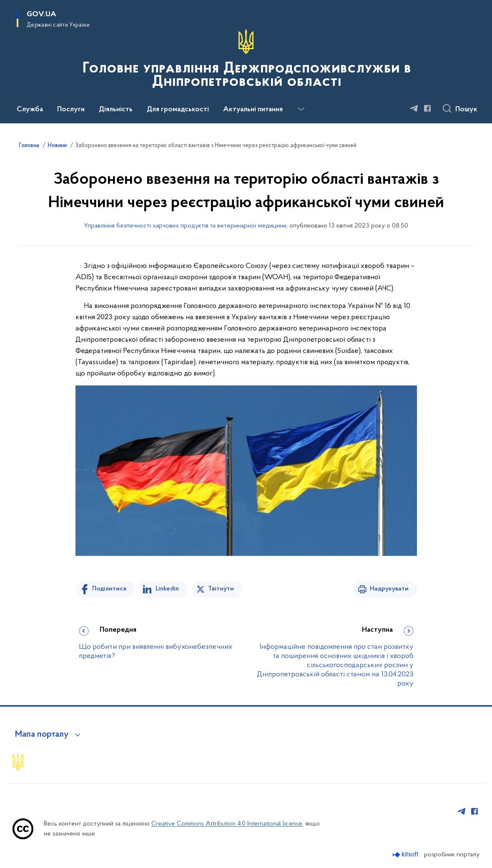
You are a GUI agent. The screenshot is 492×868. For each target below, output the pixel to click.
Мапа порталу (42, 735)
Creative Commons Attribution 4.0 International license (227, 824)
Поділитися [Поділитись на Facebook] (109, 589)
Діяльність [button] (116, 110)
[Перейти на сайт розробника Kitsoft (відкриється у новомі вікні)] (406, 854)
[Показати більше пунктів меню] (301, 109)
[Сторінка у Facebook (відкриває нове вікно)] (427, 108)
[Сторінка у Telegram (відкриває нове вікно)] (414, 108)
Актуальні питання (253, 110)
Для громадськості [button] (178, 110)
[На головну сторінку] (246, 61)
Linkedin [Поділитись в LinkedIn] (167, 589)
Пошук (466, 110)
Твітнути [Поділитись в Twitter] (221, 589)
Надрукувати (389, 589)
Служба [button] (30, 110)
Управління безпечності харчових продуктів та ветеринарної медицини (185, 226)
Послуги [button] (71, 110)
